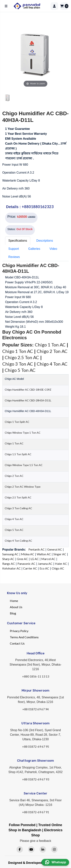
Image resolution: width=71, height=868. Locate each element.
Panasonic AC (26, 564)
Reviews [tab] (14, 257)
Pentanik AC (37, 549)
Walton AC (44, 554)
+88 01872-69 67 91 (36, 812)
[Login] (54, 6)
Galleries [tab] (34, 249)
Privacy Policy (19, 631)
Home (14, 601)
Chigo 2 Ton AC (52, 351)
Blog (13, 613)
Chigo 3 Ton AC (18, 364)
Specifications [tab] (18, 241)
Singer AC (60, 554)
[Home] (31, 6)
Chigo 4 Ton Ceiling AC (18, 541)
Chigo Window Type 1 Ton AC (23, 433)
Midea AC (28, 554)
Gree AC (22, 559)
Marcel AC (48, 559)
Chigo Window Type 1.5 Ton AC (24, 465)
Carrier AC (30, 568)
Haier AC (61, 564)
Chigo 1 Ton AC (50, 345)
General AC (55, 549)
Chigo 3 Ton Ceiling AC (18, 508)
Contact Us (17, 643)
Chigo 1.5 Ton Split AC (18, 454)
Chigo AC (58, 568)
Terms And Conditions (24, 637)
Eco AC (44, 568)
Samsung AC (10, 554)
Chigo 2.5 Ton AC (22, 357)
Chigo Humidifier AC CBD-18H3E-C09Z (28, 390)
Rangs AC (9, 564)
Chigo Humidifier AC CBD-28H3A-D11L (28, 400)
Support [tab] (14, 249)
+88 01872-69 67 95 (36, 746)
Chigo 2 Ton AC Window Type (23, 487)
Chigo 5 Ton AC (20, 370)
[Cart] (64, 6)
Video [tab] (53, 249)
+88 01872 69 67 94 (35, 709)
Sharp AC (8, 559)
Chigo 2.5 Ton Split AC (18, 497)
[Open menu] (7, 6)
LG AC (35, 559)
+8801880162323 (38, 207)
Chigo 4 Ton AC (52, 364)
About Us (16, 607)
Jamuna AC (45, 564)
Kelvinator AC (11, 568)
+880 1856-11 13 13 (36, 676)
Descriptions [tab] (45, 241)
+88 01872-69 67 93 (36, 779)
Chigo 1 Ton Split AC (17, 422)
